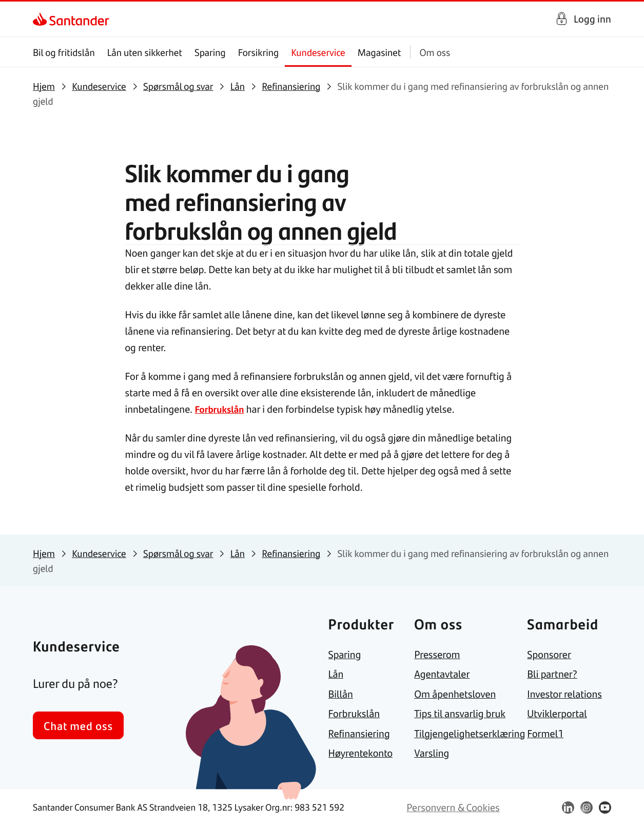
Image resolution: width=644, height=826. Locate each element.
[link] (42, 19)
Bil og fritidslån (64, 52)
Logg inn (592, 19)
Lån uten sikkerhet (145, 52)
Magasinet (379, 52)
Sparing (210, 52)
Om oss (435, 52)
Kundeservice (318, 52)
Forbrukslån (221, 409)
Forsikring (259, 52)
